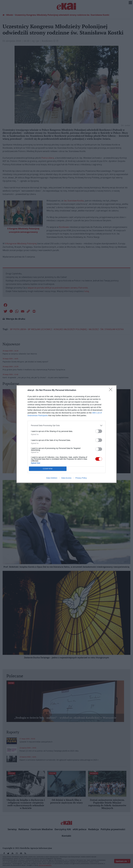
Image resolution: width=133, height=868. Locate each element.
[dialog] (66, 434)
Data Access (66, 478)
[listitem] (66, 426)
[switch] (99, 431)
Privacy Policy (81, 478)
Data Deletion (52, 478)
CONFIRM (48, 469)
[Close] (111, 390)
